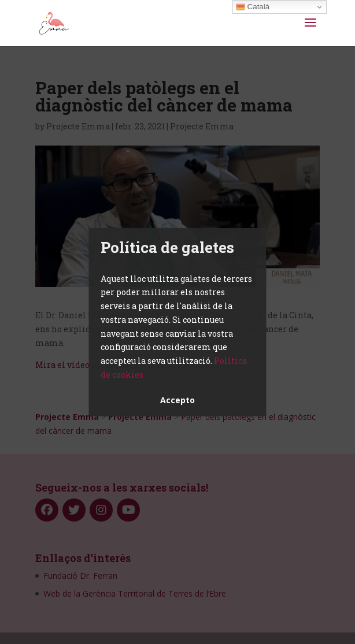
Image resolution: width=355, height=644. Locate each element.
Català (253, 7)
